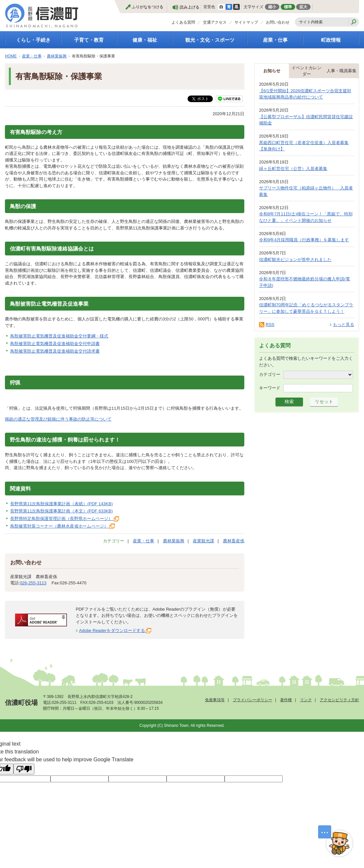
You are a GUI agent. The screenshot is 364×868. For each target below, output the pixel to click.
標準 (288, 7)
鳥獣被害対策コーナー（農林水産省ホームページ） (62, 526)
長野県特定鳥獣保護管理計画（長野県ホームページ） (65, 519)
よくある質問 (183, 22)
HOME (11, 56)
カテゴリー (270, 374)
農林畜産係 (234, 541)
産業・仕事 (275, 40)
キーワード (270, 388)
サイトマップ (246, 22)
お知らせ (272, 71)
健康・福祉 (145, 40)
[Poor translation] (24, 769)
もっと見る (344, 325)
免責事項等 (215, 700)
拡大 (303, 7)
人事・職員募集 (342, 71)
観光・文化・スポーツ (210, 40)
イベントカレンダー (306, 71)
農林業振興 (57, 56)
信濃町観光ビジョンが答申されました (295, 260)
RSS (270, 325)
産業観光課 (203, 541)
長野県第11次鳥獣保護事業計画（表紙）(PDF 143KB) (61, 504)
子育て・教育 (89, 40)
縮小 (272, 7)
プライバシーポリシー (253, 700)
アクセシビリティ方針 (339, 700)
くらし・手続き (33, 40)
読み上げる (190, 7)
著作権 (286, 700)
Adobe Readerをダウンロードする (115, 631)
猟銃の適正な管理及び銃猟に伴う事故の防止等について (58, 419)
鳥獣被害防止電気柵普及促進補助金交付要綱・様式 (59, 336)
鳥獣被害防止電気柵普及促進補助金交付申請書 (55, 344)
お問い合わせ (278, 22)
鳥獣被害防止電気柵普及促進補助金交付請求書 (55, 351)
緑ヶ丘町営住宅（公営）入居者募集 (293, 169)
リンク (306, 700)
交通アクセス (215, 22)
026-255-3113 (33, 583)
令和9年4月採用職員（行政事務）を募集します (304, 240)
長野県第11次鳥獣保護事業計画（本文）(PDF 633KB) (61, 511)
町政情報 (331, 40)
